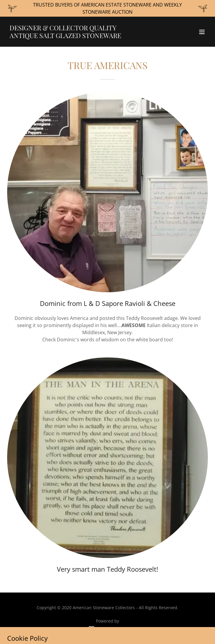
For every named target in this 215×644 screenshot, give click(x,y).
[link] (77, 36)
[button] (202, 32)
